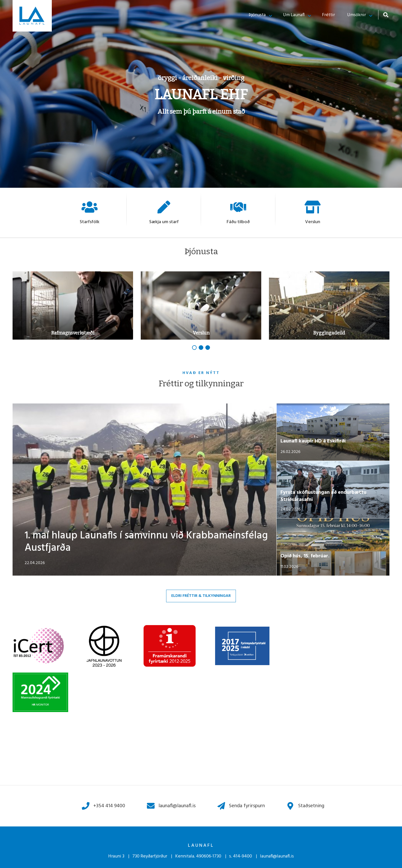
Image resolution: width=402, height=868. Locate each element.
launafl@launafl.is (277, 856)
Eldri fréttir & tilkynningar (201, 596)
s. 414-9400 (241, 856)
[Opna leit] (386, 15)
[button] (194, 348)
